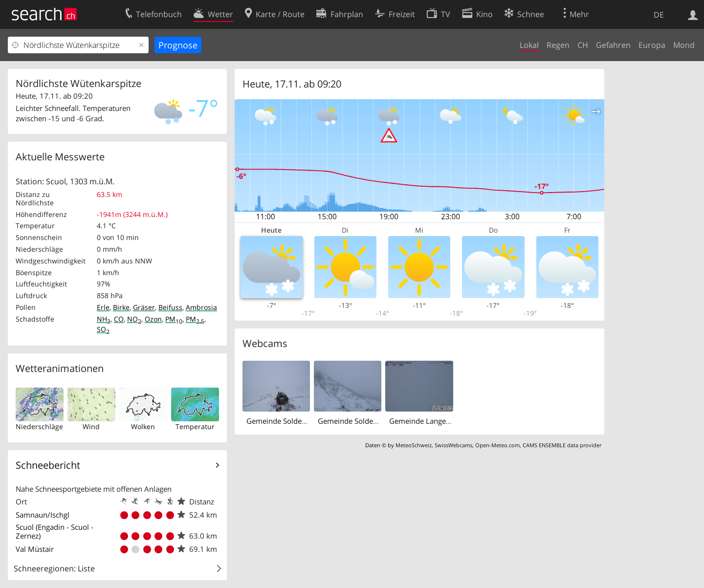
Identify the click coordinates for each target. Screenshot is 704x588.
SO (103, 329)
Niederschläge (39, 426)
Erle (103, 307)
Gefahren (613, 45)
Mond (684, 45)
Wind (91, 426)
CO (119, 319)
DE (659, 15)
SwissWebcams (453, 445)
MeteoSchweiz (414, 445)
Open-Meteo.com (497, 445)
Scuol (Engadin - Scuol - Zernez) (55, 531)
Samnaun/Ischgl (43, 515)
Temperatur (195, 426)
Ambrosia (201, 307)
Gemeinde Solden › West (359, 421)
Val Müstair (35, 549)
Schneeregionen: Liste (54, 568)
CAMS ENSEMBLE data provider (562, 445)
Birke (121, 307)
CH (583, 45)
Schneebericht (48, 465)
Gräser (144, 307)
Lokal (529, 45)
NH (104, 319)
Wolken (143, 426)
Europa (652, 45)
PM (174, 319)
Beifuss (170, 307)
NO (134, 319)
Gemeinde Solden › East (286, 421)
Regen (558, 45)
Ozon (153, 319)
